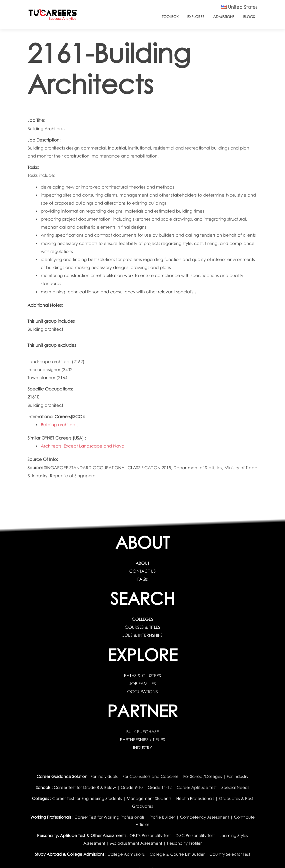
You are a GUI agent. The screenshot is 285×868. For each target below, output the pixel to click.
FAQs (143, 579)
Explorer (196, 17)
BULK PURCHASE (143, 732)
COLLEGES (142, 619)
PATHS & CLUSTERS (142, 675)
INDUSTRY (142, 748)
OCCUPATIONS (142, 691)
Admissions (224, 17)
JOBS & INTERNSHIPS (142, 635)
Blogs (249, 17)
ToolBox (170, 17)
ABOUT (143, 563)
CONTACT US (143, 571)
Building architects (60, 424)
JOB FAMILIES (142, 683)
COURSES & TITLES (142, 627)
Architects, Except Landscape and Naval (83, 446)
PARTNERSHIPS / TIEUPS (143, 740)
